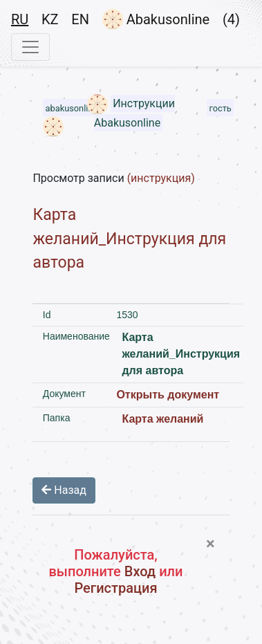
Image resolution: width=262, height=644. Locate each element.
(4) (231, 19)
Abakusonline (156, 19)
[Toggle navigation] (30, 47)
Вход (140, 571)
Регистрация (115, 588)
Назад (64, 490)
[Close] (210, 544)
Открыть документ (168, 395)
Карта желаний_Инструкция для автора (129, 239)
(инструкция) (161, 178)
